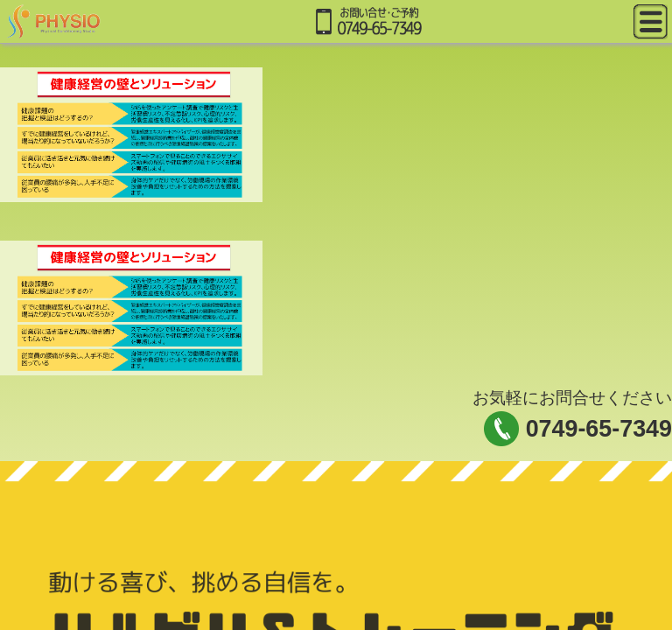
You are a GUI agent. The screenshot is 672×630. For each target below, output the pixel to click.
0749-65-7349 (599, 429)
